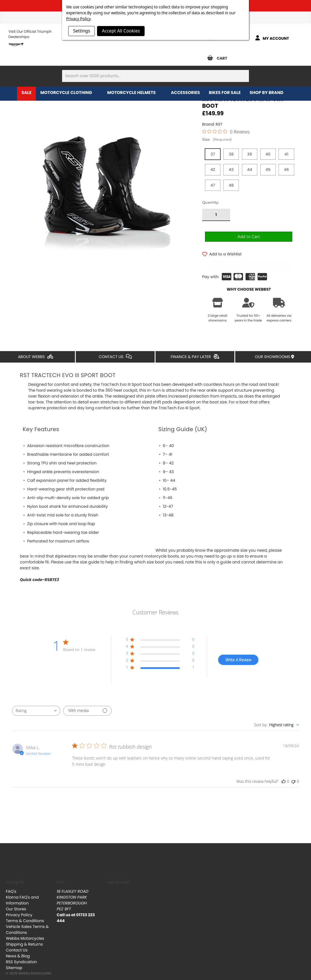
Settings (82, 31)
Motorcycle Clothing (69, 93)
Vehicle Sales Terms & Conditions (27, 922)
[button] (160, 633)
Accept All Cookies (121, 31)
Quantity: (211, 177)
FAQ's (11, 884)
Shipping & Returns (24, 937)
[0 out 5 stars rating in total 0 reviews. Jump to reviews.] (226, 131)
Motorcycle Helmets (135, 93)
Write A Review (238, 652)
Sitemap (14, 960)
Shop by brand (270, 93)
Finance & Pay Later (195, 349)
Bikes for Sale (225, 93)
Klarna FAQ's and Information (22, 893)
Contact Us (115, 349)
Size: (217, 140)
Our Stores (16, 901)
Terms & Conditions (25, 913)
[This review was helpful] (284, 774)
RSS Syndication (21, 954)
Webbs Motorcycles (25, 931)
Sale (27, 93)
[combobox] (36, 703)
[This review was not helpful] (293, 774)
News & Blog (18, 948)
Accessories (185, 93)
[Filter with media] (87, 703)
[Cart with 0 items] (219, 56)
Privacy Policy (19, 907)
